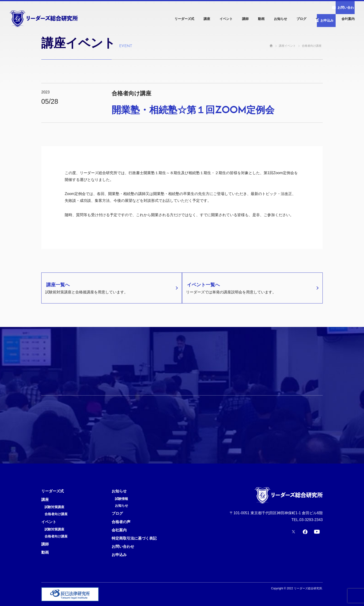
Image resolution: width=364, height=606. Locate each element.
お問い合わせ (123, 547)
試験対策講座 (54, 507)
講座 (207, 19)
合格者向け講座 (56, 514)
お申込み (119, 555)
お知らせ (281, 19)
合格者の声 (324, 19)
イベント (226, 19)
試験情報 (121, 499)
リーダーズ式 (184, 19)
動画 (261, 19)
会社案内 (348, 19)
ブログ (301, 19)
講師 (245, 19)
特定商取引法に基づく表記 (134, 538)
